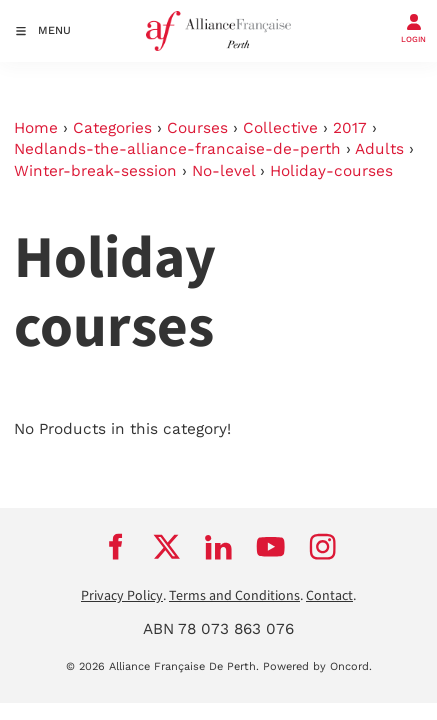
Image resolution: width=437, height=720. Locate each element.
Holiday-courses (331, 171)
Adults (379, 149)
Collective (280, 128)
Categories (112, 128)
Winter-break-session (95, 171)
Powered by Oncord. (317, 666)
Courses (197, 128)
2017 (350, 128)
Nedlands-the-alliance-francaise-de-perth (177, 149)
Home (36, 128)
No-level (223, 171)
